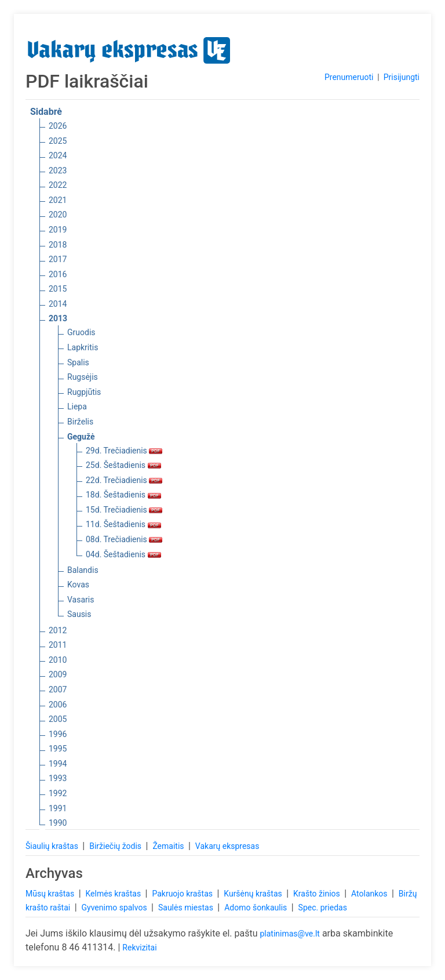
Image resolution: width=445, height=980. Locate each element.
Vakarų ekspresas (227, 846)
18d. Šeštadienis (123, 495)
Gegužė (81, 437)
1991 (58, 808)
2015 (58, 289)
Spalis (78, 362)
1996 (58, 734)
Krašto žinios (318, 894)
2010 (58, 660)
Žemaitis (169, 846)
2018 (58, 245)
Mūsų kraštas (51, 894)
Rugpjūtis (84, 392)
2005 (58, 719)
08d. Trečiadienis (124, 539)
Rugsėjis (83, 377)
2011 (58, 645)
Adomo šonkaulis (257, 908)
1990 (58, 823)
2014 (58, 304)
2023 (58, 170)
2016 (58, 274)
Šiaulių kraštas (53, 846)
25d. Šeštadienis (123, 465)
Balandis (83, 570)
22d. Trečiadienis (124, 480)
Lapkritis (83, 347)
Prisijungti (402, 77)
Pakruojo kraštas (183, 894)
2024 (58, 155)
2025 (58, 141)
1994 (58, 764)
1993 (58, 778)
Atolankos (370, 894)
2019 (58, 230)
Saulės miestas (187, 908)
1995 (58, 749)
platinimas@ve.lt (289, 934)
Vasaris (81, 600)
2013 (58, 318)
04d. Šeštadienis (123, 554)
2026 (58, 126)
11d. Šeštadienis (123, 524)
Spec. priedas (323, 908)
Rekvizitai (139, 948)
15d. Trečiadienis (124, 510)
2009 (58, 674)
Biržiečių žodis (116, 846)
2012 (58, 630)
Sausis (79, 614)
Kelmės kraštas (114, 894)
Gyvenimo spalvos (116, 908)
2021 (58, 200)
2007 (58, 689)
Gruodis (81, 332)
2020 (58, 215)
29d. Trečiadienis (124, 451)
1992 (58, 793)
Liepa (77, 406)
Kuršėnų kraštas (254, 894)
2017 (58, 259)
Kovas (78, 585)
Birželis (80, 422)
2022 (58, 185)
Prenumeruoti (349, 77)
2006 (58, 705)
